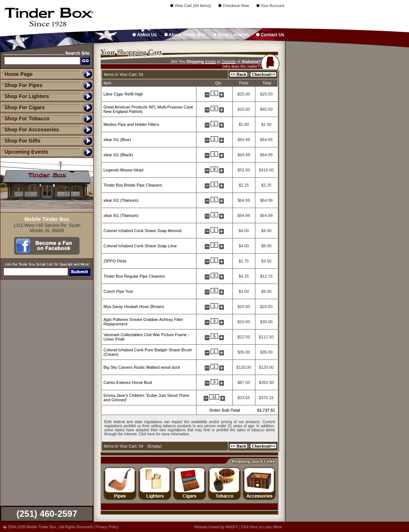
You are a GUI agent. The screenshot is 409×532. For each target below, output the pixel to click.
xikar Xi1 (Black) (118, 155)
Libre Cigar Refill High (123, 94)
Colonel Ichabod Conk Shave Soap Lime (140, 246)
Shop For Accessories (29, 130)
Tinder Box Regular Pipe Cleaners (135, 276)
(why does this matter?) (242, 66)
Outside (229, 61)
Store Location (231, 35)
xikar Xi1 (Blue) (118, 140)
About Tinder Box (185, 35)
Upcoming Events (24, 152)
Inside (210, 61)
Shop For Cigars (22, 107)
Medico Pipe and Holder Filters (131, 124)
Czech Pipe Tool (118, 291)
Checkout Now (234, 6)
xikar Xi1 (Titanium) (121, 200)
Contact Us (270, 35)
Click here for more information (164, 434)
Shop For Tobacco (25, 118)
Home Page (19, 74)
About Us (145, 35)
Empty (155, 446)
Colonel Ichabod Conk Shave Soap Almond (143, 231)
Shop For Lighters (25, 96)
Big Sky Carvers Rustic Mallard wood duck (142, 367)
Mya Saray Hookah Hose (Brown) (134, 307)
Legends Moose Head (124, 170)
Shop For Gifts (20, 141)
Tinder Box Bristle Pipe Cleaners (133, 185)
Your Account (270, 6)
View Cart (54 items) (191, 6)
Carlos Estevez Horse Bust (128, 382)
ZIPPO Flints (115, 261)
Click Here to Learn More (262, 527)
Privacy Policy (107, 527)
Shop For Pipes (21, 85)
